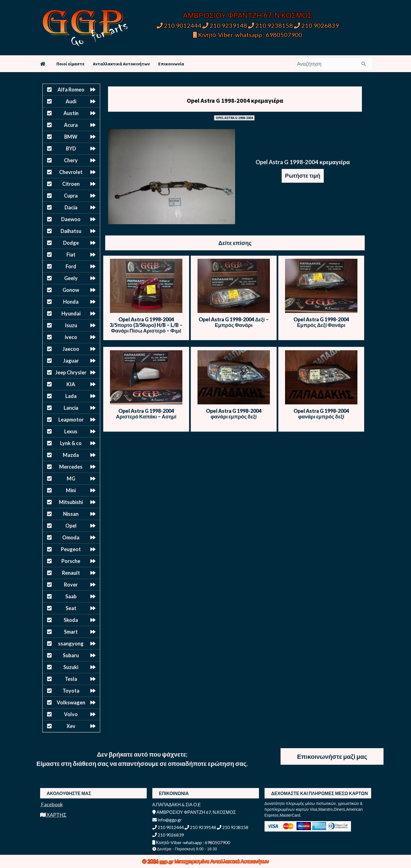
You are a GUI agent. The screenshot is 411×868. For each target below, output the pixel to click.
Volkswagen (71, 702)
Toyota (71, 691)
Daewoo (71, 219)
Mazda (71, 455)
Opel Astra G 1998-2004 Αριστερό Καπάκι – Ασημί (146, 414)
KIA (71, 384)
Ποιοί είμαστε (70, 64)
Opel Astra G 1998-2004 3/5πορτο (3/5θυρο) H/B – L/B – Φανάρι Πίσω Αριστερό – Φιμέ (146, 325)
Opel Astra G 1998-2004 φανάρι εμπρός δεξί (234, 414)
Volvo (71, 714)
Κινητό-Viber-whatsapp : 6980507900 (248, 35)
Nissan (71, 514)
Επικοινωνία (171, 64)
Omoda (71, 537)
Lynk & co (71, 443)
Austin (71, 113)
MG (71, 478)
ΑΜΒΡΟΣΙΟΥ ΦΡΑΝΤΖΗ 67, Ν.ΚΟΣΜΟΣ (248, 15)
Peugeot (71, 549)
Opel (71, 526)
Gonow (71, 290)
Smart (71, 632)
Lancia (71, 408)
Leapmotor (71, 420)
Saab (71, 596)
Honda (71, 302)
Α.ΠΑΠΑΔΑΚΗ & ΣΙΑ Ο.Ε (177, 804)
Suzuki (71, 667)
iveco (71, 337)
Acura (71, 125)
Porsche (71, 561)
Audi (71, 101)
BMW (71, 137)
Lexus (71, 431)
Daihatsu (71, 231)
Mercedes (71, 467)
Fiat (71, 255)
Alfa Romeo (71, 90)
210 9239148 (225, 25)
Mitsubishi (71, 502)
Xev (71, 726)
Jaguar (71, 361)
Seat (71, 608)
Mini (71, 490)
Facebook (51, 804)
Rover (71, 585)
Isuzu (71, 325)
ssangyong (71, 643)
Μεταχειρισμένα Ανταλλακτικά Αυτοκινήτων (222, 861)
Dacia (71, 207)
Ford (71, 266)
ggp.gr (167, 861)
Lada (71, 396)
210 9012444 (179, 25)
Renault (71, 573)
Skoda (71, 620)
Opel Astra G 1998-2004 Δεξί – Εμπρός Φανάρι (234, 322)
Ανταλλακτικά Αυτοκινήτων (121, 64)
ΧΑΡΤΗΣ (53, 815)
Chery (71, 160)
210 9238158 (271, 25)
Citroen (71, 184)
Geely (71, 278)
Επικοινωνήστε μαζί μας (332, 756)
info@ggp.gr (167, 820)
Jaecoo (71, 349)
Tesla (71, 679)
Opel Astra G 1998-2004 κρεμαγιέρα (235, 100)
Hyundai (71, 313)
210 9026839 (316, 25)
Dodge (71, 243)
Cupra (71, 196)
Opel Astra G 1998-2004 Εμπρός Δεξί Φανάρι (321, 322)
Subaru (71, 655)
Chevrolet (71, 172)
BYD (71, 148)
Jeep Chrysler (71, 372)
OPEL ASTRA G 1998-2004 (234, 118)
